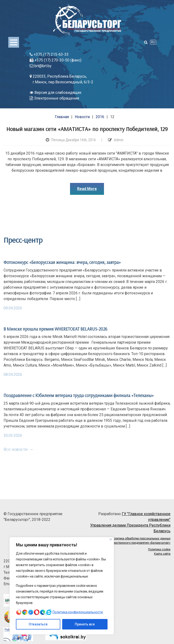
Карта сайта (162, 554)
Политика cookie (159, 549)
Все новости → (19, 449)
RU (153, 42)
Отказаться (38, 624)
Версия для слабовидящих (56, 93)
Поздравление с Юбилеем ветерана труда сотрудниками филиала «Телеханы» (79, 395)
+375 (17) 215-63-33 (49, 54)
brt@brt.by (41, 66)
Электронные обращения (54, 98)
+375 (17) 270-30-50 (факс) (56, 60)
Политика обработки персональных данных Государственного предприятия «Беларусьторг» (138, 541)
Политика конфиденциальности (78, 612)
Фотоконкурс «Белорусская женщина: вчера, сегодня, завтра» (62, 262)
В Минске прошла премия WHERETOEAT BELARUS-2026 (55, 329)
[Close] (111, 539)
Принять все (85, 624)
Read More (87, 189)
